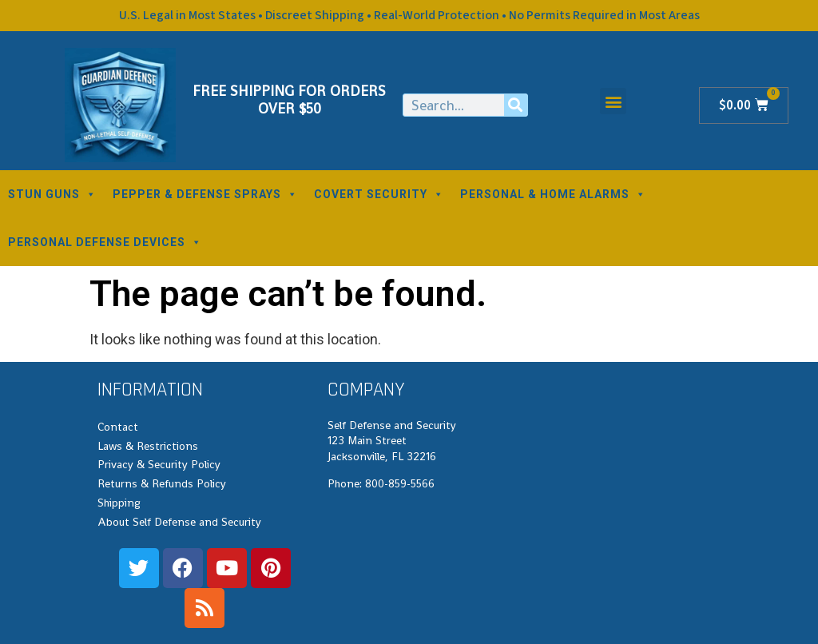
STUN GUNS (52, 194)
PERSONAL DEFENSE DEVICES (105, 242)
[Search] (516, 105)
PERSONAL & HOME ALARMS (553, 194)
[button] (613, 101)
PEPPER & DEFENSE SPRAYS (205, 194)
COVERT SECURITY (379, 194)
